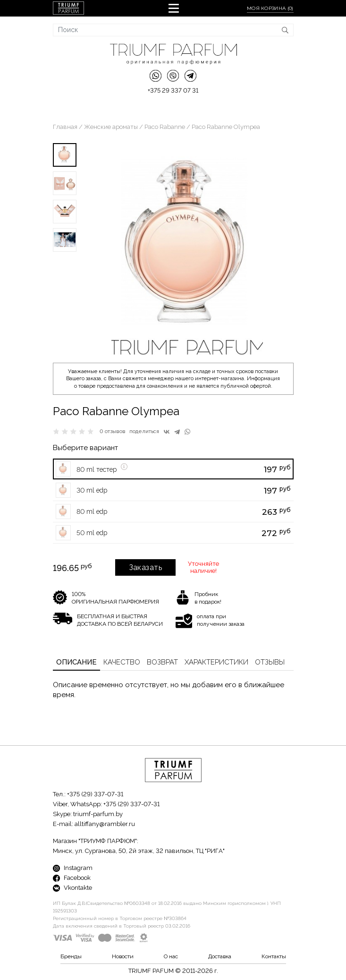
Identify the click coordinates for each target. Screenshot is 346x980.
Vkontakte (72, 888)
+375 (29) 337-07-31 (95, 794)
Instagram (73, 868)
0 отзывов (113, 431)
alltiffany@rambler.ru (105, 824)
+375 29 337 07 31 (173, 90)
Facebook (72, 878)
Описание (76, 662)
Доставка (220, 956)
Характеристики (216, 662)
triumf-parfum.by (98, 814)
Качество (122, 662)
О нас (171, 956)
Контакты (274, 956)
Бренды (71, 956)
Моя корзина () (270, 8)
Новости (123, 956)
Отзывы (270, 662)
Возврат (162, 662)
